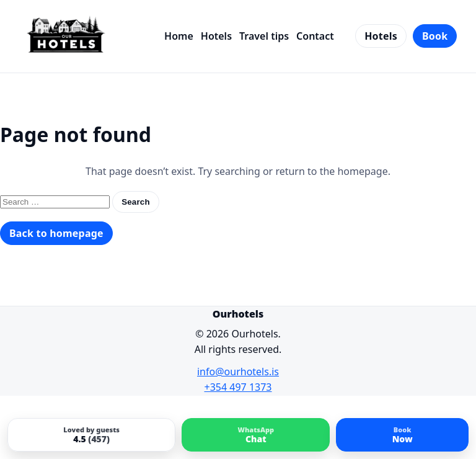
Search (136, 202)
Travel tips (264, 36)
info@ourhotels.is (238, 372)
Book (435, 36)
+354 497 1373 (238, 387)
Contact (315, 36)
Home (179, 36)
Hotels (216, 36)
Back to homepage (56, 233)
